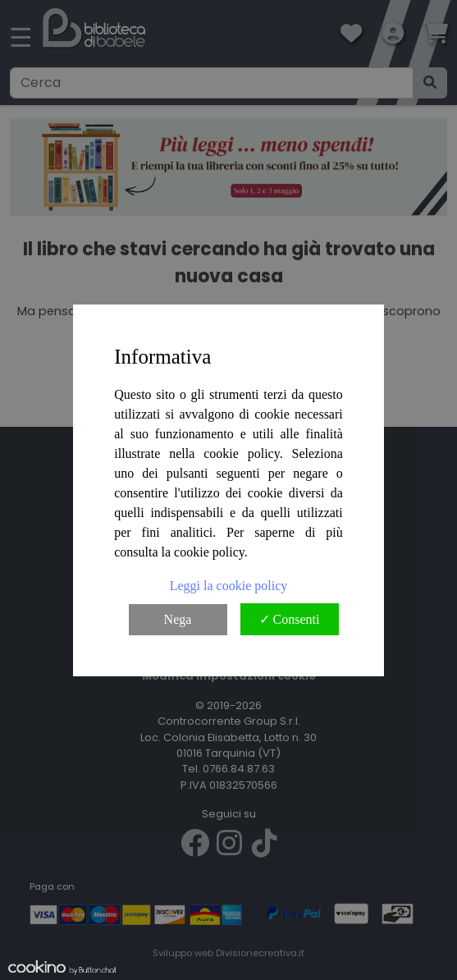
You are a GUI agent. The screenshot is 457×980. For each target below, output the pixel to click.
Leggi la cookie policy (229, 586)
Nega (178, 619)
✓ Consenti (290, 619)
